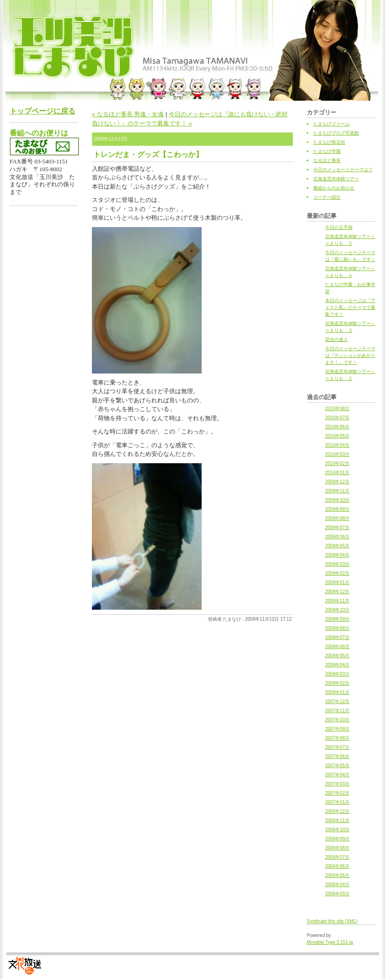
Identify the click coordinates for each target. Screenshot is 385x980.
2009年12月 (337, 482)
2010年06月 (337, 427)
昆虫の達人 (337, 339)
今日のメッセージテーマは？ (343, 170)
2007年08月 (337, 738)
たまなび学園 (327, 151)
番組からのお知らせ (334, 188)
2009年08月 (337, 518)
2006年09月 (337, 839)
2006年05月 (337, 875)
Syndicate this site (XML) (332, 921)
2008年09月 (337, 619)
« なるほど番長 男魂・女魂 (128, 114)
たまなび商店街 (329, 142)
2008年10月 (337, 610)
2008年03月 (337, 674)
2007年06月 (337, 756)
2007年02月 (337, 793)
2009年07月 (337, 528)
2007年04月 (337, 775)
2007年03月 (337, 784)
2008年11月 (337, 601)
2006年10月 (337, 830)
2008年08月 (337, 628)
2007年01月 (337, 802)
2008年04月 (337, 665)
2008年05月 (337, 656)
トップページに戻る (43, 111)
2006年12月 (337, 811)
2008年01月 (337, 692)
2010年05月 (337, 436)
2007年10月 (337, 720)
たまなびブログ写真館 (336, 133)
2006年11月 (337, 820)
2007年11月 (337, 711)
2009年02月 (337, 573)
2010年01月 (337, 473)
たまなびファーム (332, 124)
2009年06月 (337, 537)
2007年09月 (337, 729)
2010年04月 (337, 445)
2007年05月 (337, 766)
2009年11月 (337, 491)
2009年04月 (337, 555)
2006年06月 (337, 866)
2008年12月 (337, 592)
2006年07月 (337, 857)
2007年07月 (337, 747)
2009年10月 (337, 500)
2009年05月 (337, 546)
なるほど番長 (327, 160)
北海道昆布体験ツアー (336, 179)
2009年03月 (337, 564)
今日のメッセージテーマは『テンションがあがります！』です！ (350, 355)
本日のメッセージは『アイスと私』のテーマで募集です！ (350, 307)
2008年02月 (337, 683)
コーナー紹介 (327, 197)
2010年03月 (337, 454)
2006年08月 (337, 848)
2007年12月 (337, 701)
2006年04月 (337, 885)
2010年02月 (337, 463)
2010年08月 (337, 409)
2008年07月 (337, 637)
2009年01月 (337, 582)
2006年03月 (337, 894)
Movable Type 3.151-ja (330, 942)
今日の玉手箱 (339, 227)
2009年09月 (337, 509)
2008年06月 (337, 647)
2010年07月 (337, 418)
